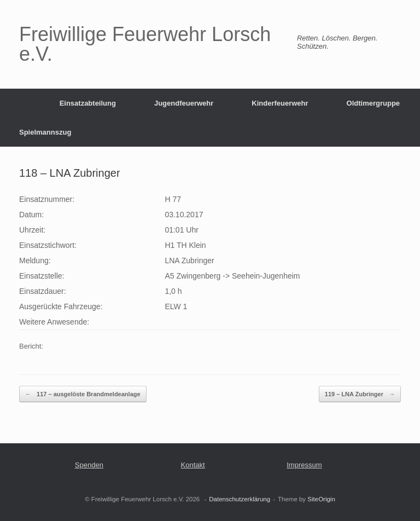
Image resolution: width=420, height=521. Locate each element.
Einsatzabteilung (88, 103)
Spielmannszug (45, 132)
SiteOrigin (321, 499)
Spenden (89, 465)
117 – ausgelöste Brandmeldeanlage (83, 394)
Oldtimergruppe (374, 103)
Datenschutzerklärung (240, 499)
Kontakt (193, 465)
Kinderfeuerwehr (280, 103)
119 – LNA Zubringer (360, 394)
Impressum (304, 465)
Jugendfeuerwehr (184, 103)
